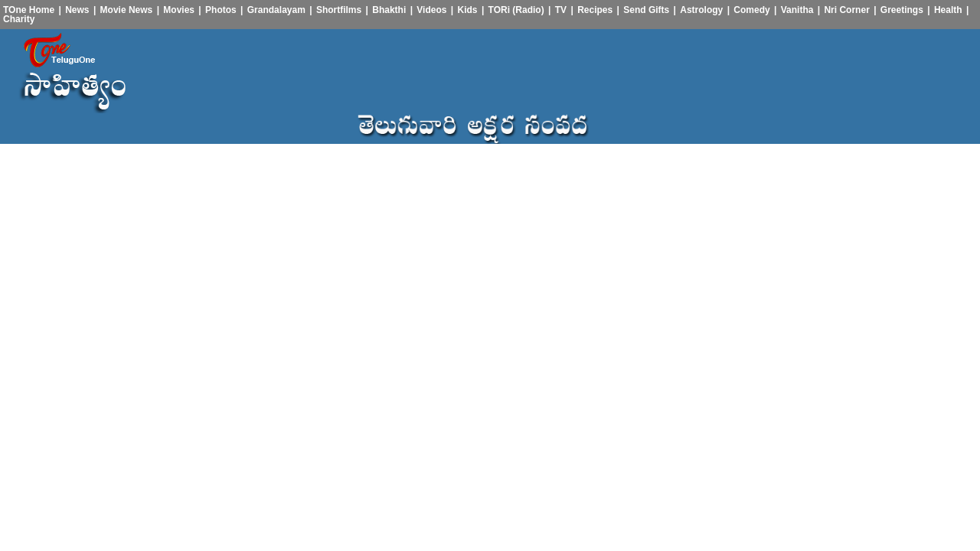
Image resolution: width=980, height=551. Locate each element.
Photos (221, 10)
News (77, 10)
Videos (431, 10)
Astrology (701, 10)
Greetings (902, 10)
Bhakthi (389, 10)
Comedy (751, 10)
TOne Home (29, 10)
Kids (468, 10)
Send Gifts (646, 10)
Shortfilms (339, 10)
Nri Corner (846, 10)
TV (561, 10)
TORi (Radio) (516, 10)
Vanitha (797, 10)
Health (948, 10)
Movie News (127, 10)
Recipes (595, 10)
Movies (179, 10)
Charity (19, 19)
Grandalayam (276, 10)
